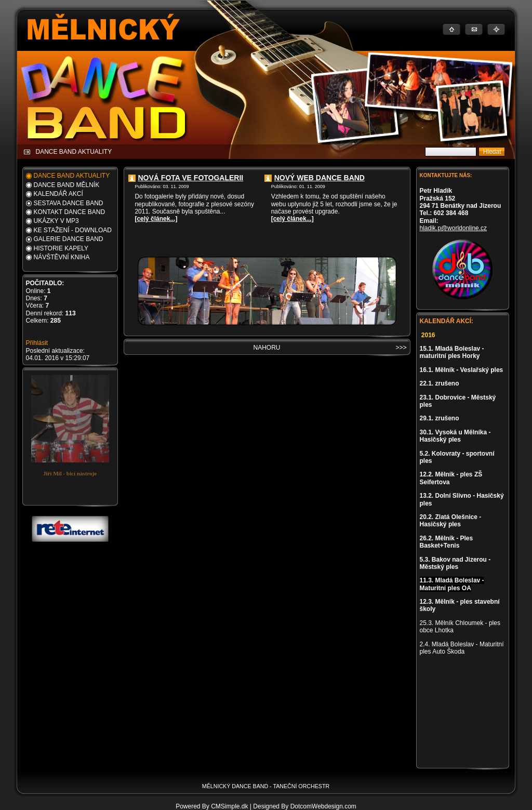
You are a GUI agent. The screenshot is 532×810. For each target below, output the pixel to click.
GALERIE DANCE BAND (69, 239)
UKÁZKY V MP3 (56, 221)
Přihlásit (37, 343)
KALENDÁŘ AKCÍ (58, 194)
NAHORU (267, 348)
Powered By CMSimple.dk (212, 806)
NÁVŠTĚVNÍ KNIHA (62, 257)
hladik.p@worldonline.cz (454, 228)
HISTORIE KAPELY (61, 248)
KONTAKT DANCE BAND (70, 212)
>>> (401, 348)
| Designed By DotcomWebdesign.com (303, 806)
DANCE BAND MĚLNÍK (67, 185)
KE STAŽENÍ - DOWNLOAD (73, 230)
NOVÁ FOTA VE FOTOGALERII (191, 178)
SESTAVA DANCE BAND (69, 203)
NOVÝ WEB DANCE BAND (320, 178)
